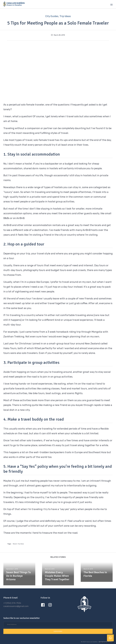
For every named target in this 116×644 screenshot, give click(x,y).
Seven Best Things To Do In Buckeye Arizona (18, 576)
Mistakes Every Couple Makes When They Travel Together (57, 576)
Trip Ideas (65, 16)
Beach (15, 544)
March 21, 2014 (88, 569)
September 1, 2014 (12, 569)
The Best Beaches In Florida (95, 574)
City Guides (52, 16)
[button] (58, 631)
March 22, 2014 (50, 569)
